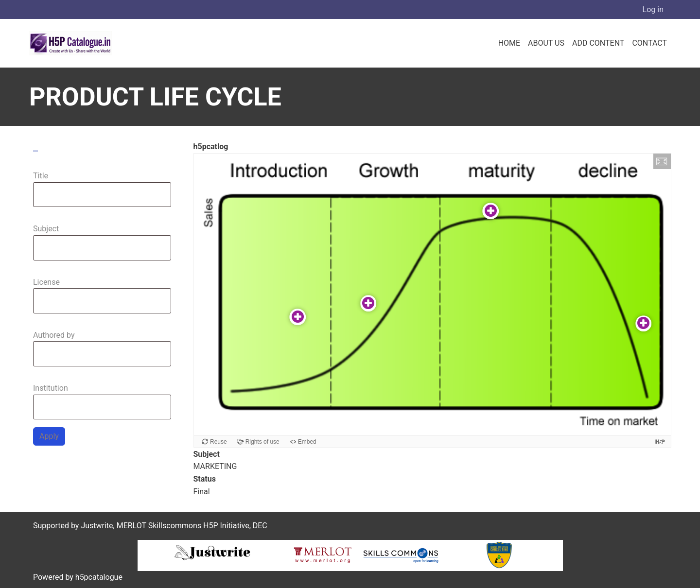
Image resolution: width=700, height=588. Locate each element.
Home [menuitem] (509, 43)
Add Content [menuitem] (598, 43)
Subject (46, 229)
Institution (51, 388)
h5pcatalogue (98, 577)
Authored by (54, 335)
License (46, 282)
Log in (653, 9)
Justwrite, (97, 526)
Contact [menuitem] (649, 43)
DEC (260, 526)
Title (41, 176)
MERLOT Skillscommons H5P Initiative (183, 526)
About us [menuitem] (546, 43)
